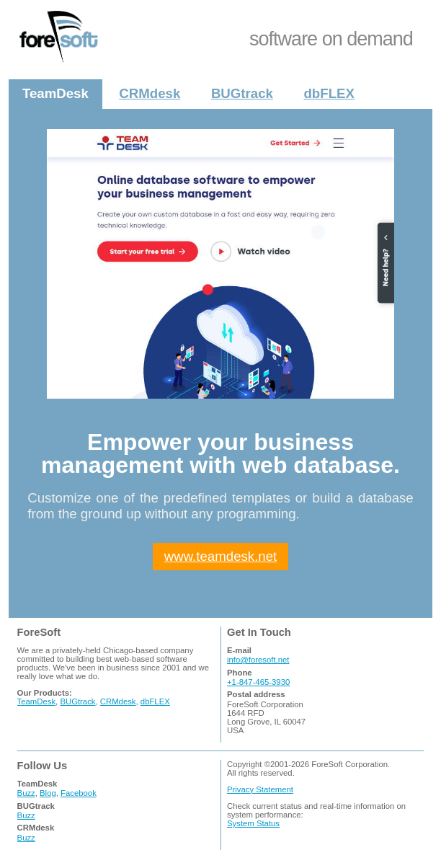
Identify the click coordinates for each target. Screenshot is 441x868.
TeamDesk (55, 93)
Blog (48, 793)
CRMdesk (150, 93)
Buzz (26, 793)
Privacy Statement (260, 789)
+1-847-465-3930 (258, 682)
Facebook (79, 793)
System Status (253, 823)
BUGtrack (242, 93)
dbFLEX (329, 93)
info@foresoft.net (258, 660)
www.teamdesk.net (221, 556)
